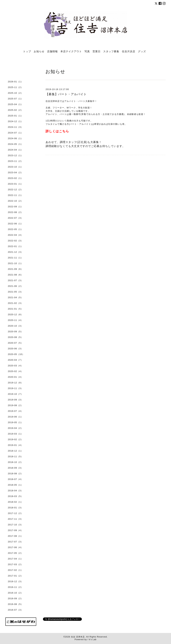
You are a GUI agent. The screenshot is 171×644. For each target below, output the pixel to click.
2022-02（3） (15, 241)
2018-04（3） (15, 491)
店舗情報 (52, 51)
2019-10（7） (15, 394)
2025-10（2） (15, 93)
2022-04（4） (15, 235)
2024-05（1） (15, 144)
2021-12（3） (15, 252)
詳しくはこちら (57, 131)
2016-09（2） (15, 598)
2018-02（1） (15, 502)
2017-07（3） (15, 542)
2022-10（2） (15, 201)
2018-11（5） (15, 456)
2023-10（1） (15, 167)
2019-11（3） (15, 388)
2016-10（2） (15, 593)
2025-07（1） (15, 99)
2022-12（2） (15, 190)
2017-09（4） (15, 530)
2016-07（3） (15, 610)
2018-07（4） (15, 479)
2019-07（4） (15, 411)
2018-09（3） (15, 468)
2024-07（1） (15, 133)
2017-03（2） (15, 564)
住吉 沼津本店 (78, 637)
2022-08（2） (15, 212)
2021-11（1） (15, 258)
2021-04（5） (15, 297)
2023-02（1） (15, 178)
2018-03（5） (15, 496)
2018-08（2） (15, 474)
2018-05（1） (15, 485)
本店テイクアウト (71, 51)
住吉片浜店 (129, 51)
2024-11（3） (15, 127)
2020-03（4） (15, 366)
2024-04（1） (15, 150)
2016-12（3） (15, 581)
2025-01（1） (15, 116)
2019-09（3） (15, 400)
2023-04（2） (15, 172)
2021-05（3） (15, 292)
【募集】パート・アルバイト (68, 94)
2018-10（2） (15, 462)
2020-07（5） (15, 343)
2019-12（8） (15, 383)
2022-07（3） (15, 218)
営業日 (97, 51)
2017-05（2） (15, 553)
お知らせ (39, 51)
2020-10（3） (15, 326)
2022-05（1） (15, 229)
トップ (27, 51)
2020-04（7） (15, 360)
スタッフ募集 (111, 51)
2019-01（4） (15, 445)
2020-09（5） (15, 332)
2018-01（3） (15, 508)
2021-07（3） (15, 280)
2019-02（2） (15, 439)
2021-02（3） (15, 303)
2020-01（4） (15, 377)
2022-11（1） (15, 195)
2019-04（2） (15, 428)
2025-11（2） (15, 87)
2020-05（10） (16, 354)
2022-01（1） (15, 246)
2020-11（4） (15, 320)
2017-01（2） (15, 576)
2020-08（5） (15, 337)
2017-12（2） (15, 513)
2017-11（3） (15, 519)
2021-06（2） (15, 286)
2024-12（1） (15, 121)
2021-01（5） (15, 309)
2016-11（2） (15, 587)
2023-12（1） (15, 155)
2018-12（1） (15, 451)
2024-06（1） (15, 138)
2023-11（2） (15, 161)
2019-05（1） (15, 422)
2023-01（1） (15, 184)
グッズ (142, 51)
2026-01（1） (15, 82)
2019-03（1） (15, 434)
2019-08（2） (15, 405)
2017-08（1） (15, 536)
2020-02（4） (15, 371)
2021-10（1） (15, 263)
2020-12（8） (15, 314)
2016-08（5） (15, 604)
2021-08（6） (15, 275)
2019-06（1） (15, 417)
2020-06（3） (15, 349)
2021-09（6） (15, 269)
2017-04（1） (15, 559)
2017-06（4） (15, 547)
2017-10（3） (15, 525)
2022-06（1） (15, 224)
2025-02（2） (15, 110)
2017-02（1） (15, 570)
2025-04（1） (15, 104)
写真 (87, 51)
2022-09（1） (15, 207)
